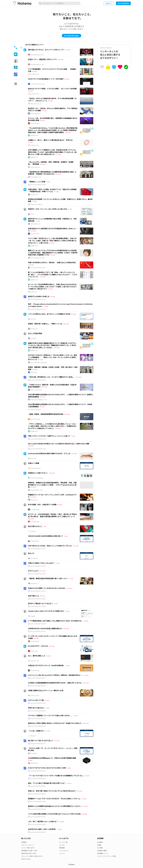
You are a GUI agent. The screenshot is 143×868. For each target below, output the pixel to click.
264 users (58, 428)
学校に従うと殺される (36, 708)
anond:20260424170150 (38, 703)
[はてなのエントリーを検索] (59, 3)
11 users (34, 201)
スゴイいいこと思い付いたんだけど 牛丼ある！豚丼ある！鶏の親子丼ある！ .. (55, 675)
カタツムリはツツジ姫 (36, 700)
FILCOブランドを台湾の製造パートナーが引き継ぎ (46, 79)
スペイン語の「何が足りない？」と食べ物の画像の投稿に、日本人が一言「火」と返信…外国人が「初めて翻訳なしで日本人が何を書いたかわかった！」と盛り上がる (52, 241)
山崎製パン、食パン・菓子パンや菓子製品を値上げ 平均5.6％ (50, 140)
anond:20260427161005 (38, 624)
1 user (45, 526)
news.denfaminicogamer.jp (39, 362)
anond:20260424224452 (38, 786)
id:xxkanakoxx (35, 541)
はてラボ (62, 845)
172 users (58, 154)
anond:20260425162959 (38, 817)
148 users (68, 132)
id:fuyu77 (33, 736)
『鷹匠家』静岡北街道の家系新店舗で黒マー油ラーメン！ (48, 578)
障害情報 (62, 848)
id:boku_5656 (35, 695)
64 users (52, 243)
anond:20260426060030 (38, 778)
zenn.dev (33, 319)
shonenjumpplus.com (37, 55)
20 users (46, 306)
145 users (66, 628)
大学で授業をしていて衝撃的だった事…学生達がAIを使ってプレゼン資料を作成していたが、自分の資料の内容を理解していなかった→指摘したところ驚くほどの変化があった (52, 152)
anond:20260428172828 (38, 185)
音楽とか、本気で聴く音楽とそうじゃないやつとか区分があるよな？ (52, 791)
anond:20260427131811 (38, 631)
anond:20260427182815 (38, 599)
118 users (43, 277)
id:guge (33, 616)
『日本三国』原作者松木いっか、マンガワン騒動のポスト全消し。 (52, 377)
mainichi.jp (34, 372)
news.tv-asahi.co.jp (36, 390)
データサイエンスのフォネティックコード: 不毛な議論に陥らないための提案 (53, 637)
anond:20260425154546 (38, 824)
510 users (67, 414)
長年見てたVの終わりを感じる (39, 296)
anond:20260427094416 (38, 686)
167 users (43, 571)
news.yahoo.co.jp (36, 104)
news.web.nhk (35, 234)
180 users (43, 164)
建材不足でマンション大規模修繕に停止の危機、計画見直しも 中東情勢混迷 (52, 220)
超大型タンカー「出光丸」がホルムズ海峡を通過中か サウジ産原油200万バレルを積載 (53, 109)
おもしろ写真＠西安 (35, 333)
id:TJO (32, 214)
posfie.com (34, 292)
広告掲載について (103, 853)
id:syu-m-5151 (35, 661)
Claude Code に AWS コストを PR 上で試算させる (46, 611)
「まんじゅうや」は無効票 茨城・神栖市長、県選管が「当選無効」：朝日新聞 (51, 163)
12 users (86, 621)
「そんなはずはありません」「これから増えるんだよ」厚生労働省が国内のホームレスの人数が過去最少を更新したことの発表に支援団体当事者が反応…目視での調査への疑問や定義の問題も (53, 130)
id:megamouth (35, 509)
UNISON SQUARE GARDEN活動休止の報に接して (45, 536)
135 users (69, 588)
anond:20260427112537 (38, 678)
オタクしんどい (34, 571)
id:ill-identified (35, 641)
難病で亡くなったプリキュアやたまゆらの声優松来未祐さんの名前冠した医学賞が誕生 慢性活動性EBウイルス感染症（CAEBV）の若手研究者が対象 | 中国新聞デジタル (53, 253)
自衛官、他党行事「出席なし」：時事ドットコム (45, 324)
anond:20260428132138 (38, 309)
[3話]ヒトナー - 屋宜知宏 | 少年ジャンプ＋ (43, 59)
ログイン (109, 3)
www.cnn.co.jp (35, 123)
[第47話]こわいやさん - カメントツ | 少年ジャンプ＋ (46, 50)
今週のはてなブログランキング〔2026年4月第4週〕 (46, 665)
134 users (61, 821)
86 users (80, 791)
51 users (41, 359)
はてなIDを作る (123, 3)
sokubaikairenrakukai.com (38, 400)
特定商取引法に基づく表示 (29, 851)
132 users (33, 497)
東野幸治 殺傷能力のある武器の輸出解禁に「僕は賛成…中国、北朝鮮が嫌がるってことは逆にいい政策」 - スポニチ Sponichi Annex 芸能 (52, 485)
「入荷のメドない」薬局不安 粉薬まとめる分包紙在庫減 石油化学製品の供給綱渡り (52, 386)
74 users (86, 675)
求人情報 (100, 848)
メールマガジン (64, 851)
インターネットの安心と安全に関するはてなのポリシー (114, 53)
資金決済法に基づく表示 (29, 853)
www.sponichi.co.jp (36, 490)
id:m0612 (33, 531)
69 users (42, 120)
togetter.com (34, 135)
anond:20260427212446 (38, 566)
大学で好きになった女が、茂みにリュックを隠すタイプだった (50, 546)
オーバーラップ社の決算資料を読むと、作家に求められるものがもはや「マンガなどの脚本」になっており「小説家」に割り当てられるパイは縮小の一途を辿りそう (52, 287)
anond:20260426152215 (38, 743)
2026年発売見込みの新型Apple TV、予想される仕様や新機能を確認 (52, 758)
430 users (86, 683)
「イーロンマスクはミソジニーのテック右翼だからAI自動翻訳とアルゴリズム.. (56, 776)
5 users (59, 829)
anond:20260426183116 (38, 718)
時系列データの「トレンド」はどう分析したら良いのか (48, 209)
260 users (52, 473)
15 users (44, 111)
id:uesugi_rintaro (35, 468)
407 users (86, 723)
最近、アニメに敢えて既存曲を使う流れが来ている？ (47, 783)
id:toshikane (34, 558)
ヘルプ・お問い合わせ (28, 848)
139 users (44, 387)
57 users (56, 191)
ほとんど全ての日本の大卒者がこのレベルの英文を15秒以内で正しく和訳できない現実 (59, 444)
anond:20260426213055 (38, 711)
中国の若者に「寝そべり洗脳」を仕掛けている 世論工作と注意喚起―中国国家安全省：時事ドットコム (52, 190)
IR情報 (99, 845)
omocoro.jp (34, 651)
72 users (48, 656)
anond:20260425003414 (38, 832)
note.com (33, 458)
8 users (70, 209)
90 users (42, 596)
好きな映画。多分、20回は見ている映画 (42, 504)
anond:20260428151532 (38, 299)
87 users (50, 289)
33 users (67, 611)
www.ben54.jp (35, 522)
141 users (43, 397)
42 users (50, 101)
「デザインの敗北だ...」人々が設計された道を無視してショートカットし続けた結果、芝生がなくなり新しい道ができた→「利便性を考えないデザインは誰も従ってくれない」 (52, 426)
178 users (74, 453)
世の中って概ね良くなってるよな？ (40, 603)
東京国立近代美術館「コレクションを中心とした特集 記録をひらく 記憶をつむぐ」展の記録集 (60, 200)
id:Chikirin (33, 338)
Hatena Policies (26, 859)
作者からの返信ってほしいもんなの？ (41, 563)
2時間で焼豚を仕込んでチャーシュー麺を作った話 (46, 690)
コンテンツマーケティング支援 (107, 856)
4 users (75, 715)
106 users (56, 348)
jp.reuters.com (35, 74)
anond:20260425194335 (38, 794)
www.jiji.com (34, 194)
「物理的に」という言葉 (37, 182)
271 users (57, 741)
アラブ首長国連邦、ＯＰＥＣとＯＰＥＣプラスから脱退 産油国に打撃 (52, 70)
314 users (33, 487)
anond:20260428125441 (38, 380)
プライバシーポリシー (28, 845)
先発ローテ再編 (34, 463)
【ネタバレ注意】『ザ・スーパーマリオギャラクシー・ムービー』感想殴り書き (53, 749)
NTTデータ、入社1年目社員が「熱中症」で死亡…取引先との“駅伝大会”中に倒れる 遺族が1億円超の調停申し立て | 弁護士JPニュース (53, 515)
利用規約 (24, 842)
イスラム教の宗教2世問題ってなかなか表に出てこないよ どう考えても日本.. (55, 814)
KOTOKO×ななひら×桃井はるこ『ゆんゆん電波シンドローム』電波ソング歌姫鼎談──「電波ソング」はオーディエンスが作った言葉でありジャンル (52, 357)
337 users (75, 546)
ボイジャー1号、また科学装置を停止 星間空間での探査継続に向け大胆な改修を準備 (53, 119)
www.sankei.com (36, 113)
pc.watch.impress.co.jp (37, 84)
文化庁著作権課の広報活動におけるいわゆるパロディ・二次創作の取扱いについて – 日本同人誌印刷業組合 (60, 405)
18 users (68, 50)
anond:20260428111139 (38, 439)
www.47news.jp (35, 419)
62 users (74, 314)
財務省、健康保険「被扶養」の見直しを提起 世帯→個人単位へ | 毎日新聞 (53, 368)
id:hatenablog (35, 670)
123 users (31, 265)
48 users (36, 638)
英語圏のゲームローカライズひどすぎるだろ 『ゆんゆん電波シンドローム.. (54, 799)
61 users (47, 708)
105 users (33, 231)
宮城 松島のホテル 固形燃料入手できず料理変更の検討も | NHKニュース (52, 230)
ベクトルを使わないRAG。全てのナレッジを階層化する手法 (49, 314)
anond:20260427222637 (38, 549)
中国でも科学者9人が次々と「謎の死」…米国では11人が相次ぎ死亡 (52, 262)
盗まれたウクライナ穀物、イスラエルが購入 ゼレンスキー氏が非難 (52, 89)
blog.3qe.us (34, 500)
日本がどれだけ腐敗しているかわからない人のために (47, 588)
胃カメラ (31, 553)
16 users (53, 296)
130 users (58, 174)
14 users (60, 505)
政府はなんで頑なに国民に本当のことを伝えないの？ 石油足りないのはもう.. (55, 723)
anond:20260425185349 (38, 809)
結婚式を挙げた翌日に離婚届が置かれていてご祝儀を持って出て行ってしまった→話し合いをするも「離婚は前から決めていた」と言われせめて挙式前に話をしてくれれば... (52, 345)
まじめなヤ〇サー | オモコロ (38, 646)
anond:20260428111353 (38, 449)
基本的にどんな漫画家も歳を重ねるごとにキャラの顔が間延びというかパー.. (55, 806)
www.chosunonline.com (38, 268)
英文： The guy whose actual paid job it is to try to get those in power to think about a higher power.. (60, 305)
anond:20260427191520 (38, 591)
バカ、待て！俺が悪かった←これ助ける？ (43, 821)
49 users (30, 91)
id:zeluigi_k (34, 753)
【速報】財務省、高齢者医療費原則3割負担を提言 (46, 414)
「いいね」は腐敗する (36, 731)
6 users (48, 182)
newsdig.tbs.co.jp (36, 177)
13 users (47, 700)
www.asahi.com (35, 167)
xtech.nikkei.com (35, 224)
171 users (47, 731)
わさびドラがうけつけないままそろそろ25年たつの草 (47, 768)
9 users (73, 436)
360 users (31, 446)
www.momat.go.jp (36, 204)
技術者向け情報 (102, 851)
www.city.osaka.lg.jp (37, 478)
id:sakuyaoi (34, 583)
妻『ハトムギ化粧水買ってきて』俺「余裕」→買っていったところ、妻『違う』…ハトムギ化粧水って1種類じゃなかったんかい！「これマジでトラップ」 (53, 274)
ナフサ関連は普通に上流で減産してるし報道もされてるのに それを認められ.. (55, 621)
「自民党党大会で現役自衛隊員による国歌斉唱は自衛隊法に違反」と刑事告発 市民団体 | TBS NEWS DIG (52, 173)
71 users (38, 221)
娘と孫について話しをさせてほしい (41, 740)
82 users (53, 255)
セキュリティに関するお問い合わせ (32, 856)
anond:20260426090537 (38, 771)
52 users (34, 71)
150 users (35, 369)
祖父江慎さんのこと (35, 526)
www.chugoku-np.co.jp (38, 258)
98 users (85, 814)
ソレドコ (62, 853)
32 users (84, 799)
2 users (66, 536)
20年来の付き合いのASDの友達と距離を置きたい (45, 628)
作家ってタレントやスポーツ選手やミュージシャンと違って (49, 436)
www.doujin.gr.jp (36, 409)
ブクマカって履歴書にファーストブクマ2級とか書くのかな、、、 (50, 715)
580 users (31, 519)
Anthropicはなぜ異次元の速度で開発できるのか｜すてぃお (49, 453)
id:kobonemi (34, 763)
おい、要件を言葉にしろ (37, 656)
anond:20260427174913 (38, 606)
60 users (67, 79)
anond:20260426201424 (38, 726)
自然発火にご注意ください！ (38, 473)
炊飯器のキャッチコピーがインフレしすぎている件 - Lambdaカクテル (52, 496)
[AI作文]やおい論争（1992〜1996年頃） (42, 829)
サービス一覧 (63, 842)
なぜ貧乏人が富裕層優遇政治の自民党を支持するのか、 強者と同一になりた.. (55, 683)
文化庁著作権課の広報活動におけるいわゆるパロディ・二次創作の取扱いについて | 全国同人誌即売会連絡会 (61, 396)
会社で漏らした (34, 596)
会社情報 (100, 842)
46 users (61, 59)
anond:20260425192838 (38, 801)
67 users (85, 806)
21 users (30, 142)
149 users (66, 324)
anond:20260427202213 (38, 574)
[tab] (16, 48)
